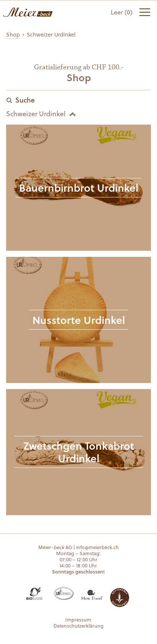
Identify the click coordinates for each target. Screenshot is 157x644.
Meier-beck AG (28, 12)
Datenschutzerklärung (78, 626)
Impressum (78, 619)
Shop (13, 34)
